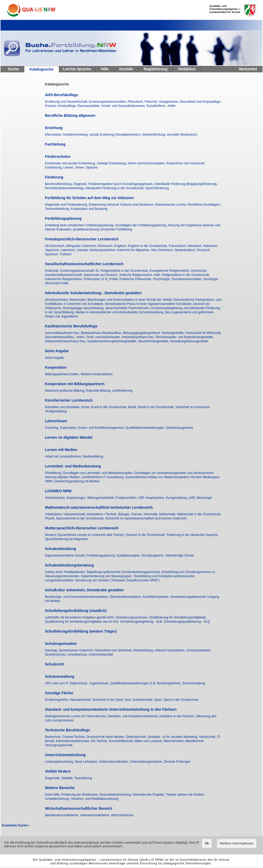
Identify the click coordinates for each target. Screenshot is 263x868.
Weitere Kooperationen (97, 374)
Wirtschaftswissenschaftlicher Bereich (79, 808)
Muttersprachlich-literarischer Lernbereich (82, 528)
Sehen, (80, 167)
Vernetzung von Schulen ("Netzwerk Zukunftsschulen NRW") (117, 580)
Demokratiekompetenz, (126, 597)
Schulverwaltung (60, 676)
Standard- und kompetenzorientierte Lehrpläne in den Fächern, (152, 716)
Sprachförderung (157, 188)
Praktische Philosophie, (136, 279)
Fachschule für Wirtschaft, (204, 333)
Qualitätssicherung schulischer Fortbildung (102, 229)
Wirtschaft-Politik (57, 283)
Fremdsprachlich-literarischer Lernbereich (82, 239)
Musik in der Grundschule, (157, 407)
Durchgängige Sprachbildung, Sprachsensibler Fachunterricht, (107, 308)
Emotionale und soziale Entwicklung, (71, 163)
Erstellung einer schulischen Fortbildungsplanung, (80, 225)
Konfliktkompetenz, (156, 597)
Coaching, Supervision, (62, 428)
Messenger (204, 498)
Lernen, (69, 167)
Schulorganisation (61, 644)
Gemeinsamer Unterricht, (76, 650)
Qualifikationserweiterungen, (146, 428)
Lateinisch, (69, 250)
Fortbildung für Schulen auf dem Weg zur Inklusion (89, 198)
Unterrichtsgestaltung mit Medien (77, 481)
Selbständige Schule (179, 555)
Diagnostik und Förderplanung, (67, 205)
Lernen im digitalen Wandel (69, 437)
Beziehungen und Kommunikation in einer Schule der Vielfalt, (131, 300)
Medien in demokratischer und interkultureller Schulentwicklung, (120, 312)
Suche (13, 69)
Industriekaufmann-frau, (139, 337)
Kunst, (86, 407)
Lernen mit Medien (61, 450)
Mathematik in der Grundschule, (199, 514)
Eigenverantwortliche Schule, (66, 555)
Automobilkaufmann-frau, (63, 333)
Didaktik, (68, 778)
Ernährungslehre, (57, 700)
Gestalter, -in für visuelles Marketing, (173, 737)
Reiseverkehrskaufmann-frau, (66, 341)
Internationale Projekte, (149, 795)
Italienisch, (211, 246)
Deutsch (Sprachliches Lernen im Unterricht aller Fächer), (85, 535)
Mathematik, (168, 514)
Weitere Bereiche (60, 788)
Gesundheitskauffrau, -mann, (66, 337)
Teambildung (83, 778)
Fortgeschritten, (127, 498)
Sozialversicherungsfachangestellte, (113, 341)
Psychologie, (162, 279)
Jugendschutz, (100, 683)
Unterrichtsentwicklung (65, 755)
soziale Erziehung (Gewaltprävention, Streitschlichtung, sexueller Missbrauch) (143, 135)
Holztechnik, (208, 737)
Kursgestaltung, (177, 498)
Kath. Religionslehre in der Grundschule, (182, 275)
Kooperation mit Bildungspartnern (75, 384)
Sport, (159, 700)
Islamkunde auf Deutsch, (101, 275)
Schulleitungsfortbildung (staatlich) (76, 611)
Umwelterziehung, (58, 799)
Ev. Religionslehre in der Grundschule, (122, 271)
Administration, (56, 498)
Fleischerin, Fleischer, (143, 102)
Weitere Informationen (237, 844)
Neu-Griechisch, (163, 250)
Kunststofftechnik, (122, 741)
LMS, (193, 498)
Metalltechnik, (195, 741)
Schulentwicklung (61, 549)
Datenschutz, (79, 683)
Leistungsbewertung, (60, 762)
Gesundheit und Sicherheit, (114, 650)
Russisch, (204, 250)
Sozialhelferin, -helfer (161, 106)
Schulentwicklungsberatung (69, 565)
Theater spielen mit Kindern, (185, 795)
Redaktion (187, 69)
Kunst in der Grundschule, (110, 407)
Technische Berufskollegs (67, 730)
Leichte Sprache (77, 69)
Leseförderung (122, 391)
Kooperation (56, 367)
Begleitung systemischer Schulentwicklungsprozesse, (124, 572)
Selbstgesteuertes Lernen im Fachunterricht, (76, 716)
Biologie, (125, 514)
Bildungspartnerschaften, (63, 374)
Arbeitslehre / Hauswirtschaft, (66, 514)
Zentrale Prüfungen (177, 762)
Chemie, (137, 514)
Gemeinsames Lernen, (172, 205)
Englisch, (121, 246)
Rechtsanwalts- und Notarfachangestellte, (185, 337)
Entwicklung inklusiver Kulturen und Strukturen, (122, 205)
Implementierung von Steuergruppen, (107, 576)
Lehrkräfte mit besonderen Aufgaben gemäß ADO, (80, 617)
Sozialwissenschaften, (187, 279)
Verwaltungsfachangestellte (189, 341)
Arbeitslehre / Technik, (102, 514)
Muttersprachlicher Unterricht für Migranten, (120, 250)
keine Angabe (57, 351)
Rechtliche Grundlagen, (204, 205)
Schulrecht (54, 664)
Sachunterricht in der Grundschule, (81, 518)
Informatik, (151, 514)
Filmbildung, (54, 473)
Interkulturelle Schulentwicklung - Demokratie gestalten (93, 293)
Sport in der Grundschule (181, 700)
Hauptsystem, (156, 498)
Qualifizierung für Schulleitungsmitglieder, (178, 617)
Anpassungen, (77, 498)
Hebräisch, (195, 246)
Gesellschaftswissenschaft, (64, 275)
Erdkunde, (53, 271)
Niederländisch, (186, 250)
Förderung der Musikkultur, (80, 795)
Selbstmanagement (179, 428)
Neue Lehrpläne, (87, 762)
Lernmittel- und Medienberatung (73, 466)
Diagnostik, (53, 778)
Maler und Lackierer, (149, 741)
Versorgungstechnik (59, 745)
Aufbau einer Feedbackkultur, (66, 572)
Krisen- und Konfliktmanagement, (102, 428)
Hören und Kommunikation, (147, 163)
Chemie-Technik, (74, 737)
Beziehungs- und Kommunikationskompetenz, (77, 597)
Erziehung (54, 128)
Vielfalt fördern (58, 771)
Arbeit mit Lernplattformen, (64, 456)
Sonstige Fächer (59, 693)
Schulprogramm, (153, 555)
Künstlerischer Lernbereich (69, 400)
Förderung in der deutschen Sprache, (193, 535)
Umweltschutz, (78, 655)
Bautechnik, (54, 737)
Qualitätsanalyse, (129, 555)
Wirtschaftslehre (122, 815)
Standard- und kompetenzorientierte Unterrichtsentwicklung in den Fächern (111, 709)
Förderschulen (58, 157)
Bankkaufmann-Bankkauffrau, (102, 333)
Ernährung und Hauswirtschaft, (67, 102)
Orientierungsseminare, (132, 617)
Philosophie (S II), (96, 279)
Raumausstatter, (90, 106)
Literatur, (83, 250)
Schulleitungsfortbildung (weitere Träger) (81, 631)
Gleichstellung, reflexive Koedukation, (160, 650)
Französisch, (178, 246)
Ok (207, 844)
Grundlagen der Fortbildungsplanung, (141, 225)
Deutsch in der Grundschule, (146, 535)
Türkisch (65, 254)
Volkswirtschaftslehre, (96, 815)
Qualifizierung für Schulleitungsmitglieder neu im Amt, (82, 622)
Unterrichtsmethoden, (114, 762)
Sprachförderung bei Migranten (67, 539)
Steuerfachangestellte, (154, 341)
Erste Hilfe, (53, 795)
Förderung (54, 177)
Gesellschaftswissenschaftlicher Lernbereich (84, 264)
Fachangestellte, (173, 333)
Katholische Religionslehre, (64, 279)
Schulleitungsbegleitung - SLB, (142, 622)
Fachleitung (55, 144)
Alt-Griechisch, (56, 246)
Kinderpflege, (68, 106)
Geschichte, (199, 271)
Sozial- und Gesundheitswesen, (124, 106)
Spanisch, (52, 254)
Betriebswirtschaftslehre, (62, 815)
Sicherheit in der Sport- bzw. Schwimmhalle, (123, 700)
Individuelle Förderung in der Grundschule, (115, 188)
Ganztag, (52, 650)
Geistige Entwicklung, (112, 163)
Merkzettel (248, 69)
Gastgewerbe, (169, 102)
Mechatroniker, (175, 741)
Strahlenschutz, (56, 655)
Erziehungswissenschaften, (108, 102)
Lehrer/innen (56, 421)
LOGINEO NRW (58, 491)
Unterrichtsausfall (101, 655)
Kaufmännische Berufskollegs (71, 326)
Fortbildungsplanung (63, 218)
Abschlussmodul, (57, 300)
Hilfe (105, 69)
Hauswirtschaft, (81, 700)
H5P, (142, 498)
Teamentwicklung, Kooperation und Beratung (76, 209)
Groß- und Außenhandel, (104, 337)
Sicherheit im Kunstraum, (193, 407)
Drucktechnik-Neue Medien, (106, 737)
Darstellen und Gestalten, (63, 407)
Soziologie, (211, 279)
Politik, (114, 279)
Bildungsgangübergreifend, (142, 333)
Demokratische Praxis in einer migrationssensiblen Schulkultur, (149, 304)
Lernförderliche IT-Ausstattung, (103, 477)
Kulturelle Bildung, (99, 391)
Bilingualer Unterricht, (82, 246)
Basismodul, (79, 300)
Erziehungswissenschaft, (78, 271)
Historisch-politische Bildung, (65, 391)
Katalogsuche (42, 69)
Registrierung (155, 69)
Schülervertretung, (76, 135)
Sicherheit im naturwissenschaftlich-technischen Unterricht (146, 518)
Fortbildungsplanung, (101, 555)
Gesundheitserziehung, (116, 795)
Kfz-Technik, (100, 741)
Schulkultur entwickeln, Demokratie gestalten (84, 590)
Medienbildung (93, 456)
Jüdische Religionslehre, (136, 275)
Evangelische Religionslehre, (170, 271)
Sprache (92, 167)
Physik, (50, 518)
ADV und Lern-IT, (57, 683)
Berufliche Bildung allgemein (70, 115)
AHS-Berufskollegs (62, 95)
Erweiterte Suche (16, 825)
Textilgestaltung (56, 411)
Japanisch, (53, 250)
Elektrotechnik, (137, 737)
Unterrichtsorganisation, (147, 762)
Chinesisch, (105, 246)
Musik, (133, 407)
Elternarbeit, (54, 135)
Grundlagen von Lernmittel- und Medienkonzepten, (99, 473)
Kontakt (126, 69)
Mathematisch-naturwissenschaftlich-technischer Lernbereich (99, 507)
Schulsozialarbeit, (199, 650)
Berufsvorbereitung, (59, 184)
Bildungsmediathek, (101, 498)
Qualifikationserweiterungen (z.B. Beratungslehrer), (146, 683)
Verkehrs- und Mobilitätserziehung (95, 799)
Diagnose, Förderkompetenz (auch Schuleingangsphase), (114, 184)
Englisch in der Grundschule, (148, 246)
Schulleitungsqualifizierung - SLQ (187, 622)
